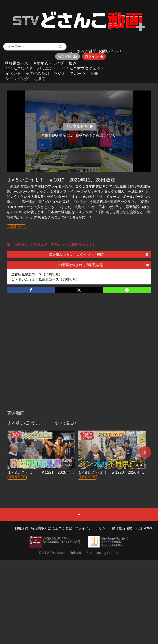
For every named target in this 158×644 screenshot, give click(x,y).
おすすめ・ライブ (48, 63)
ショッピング (17, 79)
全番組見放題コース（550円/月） (37, 274)
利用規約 (21, 528)
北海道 (39, 79)
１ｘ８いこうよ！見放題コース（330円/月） (45, 279)
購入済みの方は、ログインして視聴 (99, 255)
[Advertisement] (49, 357)
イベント (13, 74)
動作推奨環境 (122, 528)
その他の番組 (37, 74)
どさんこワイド (19, 68)
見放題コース (16, 63)
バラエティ (47, 68)
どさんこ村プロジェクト (83, 68)
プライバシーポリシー (92, 528)
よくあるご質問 (83, 51)
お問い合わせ (110, 51)
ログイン (94, 56)
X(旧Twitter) (144, 528)
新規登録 (68, 56)
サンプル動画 (79, 126)
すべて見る (66, 423)
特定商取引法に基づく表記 (51, 528)
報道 (72, 63)
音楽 (94, 74)
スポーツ (78, 74)
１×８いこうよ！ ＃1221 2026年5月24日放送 (50, 472)
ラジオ (59, 74)
